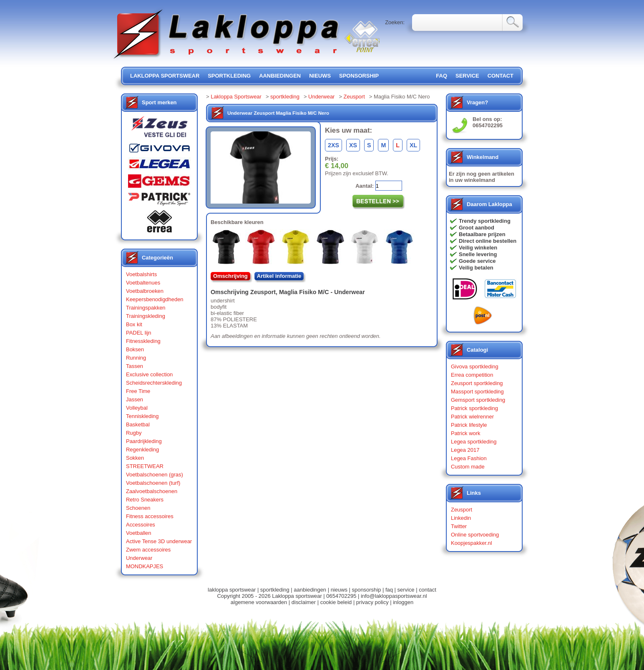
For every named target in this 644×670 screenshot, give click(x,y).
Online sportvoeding (475, 535)
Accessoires (141, 525)
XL (413, 145)
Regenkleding (142, 450)
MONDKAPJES (145, 566)
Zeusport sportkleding (477, 383)
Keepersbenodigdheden (155, 299)
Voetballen (139, 533)
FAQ (441, 76)
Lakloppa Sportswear (236, 97)
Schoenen (138, 508)
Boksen (135, 349)
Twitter (459, 526)
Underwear (139, 558)
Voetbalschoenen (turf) (153, 483)
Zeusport (354, 97)
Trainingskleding (146, 316)
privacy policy (372, 602)
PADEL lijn (138, 333)
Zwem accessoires (148, 550)
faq (389, 590)
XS (353, 145)
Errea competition (472, 375)
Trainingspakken (146, 308)
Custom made (468, 467)
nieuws (320, 76)
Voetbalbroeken (145, 291)
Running (136, 358)
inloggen (403, 602)
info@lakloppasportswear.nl (394, 596)
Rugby (134, 433)
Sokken (135, 458)
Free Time (138, 391)
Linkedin (461, 518)
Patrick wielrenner (472, 417)
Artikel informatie (279, 276)
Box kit (134, 324)
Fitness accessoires (150, 516)
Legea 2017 (465, 450)
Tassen (135, 366)
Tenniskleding (142, 416)
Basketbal (138, 424)
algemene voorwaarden (259, 602)
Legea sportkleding (474, 442)
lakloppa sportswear (165, 76)
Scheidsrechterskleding (154, 383)
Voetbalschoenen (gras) (155, 475)
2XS (333, 145)
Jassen (135, 399)
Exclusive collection (149, 374)
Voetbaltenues (143, 283)
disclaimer (304, 602)
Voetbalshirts (141, 274)
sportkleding (229, 76)
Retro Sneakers (145, 500)
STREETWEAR (145, 466)
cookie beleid (336, 602)
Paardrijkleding (144, 441)
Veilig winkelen (478, 248)
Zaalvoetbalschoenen (152, 491)
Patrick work (466, 433)
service (467, 76)
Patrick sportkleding (474, 408)
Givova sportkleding (475, 366)
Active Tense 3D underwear (159, 541)
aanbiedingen (280, 76)
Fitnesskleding (143, 341)
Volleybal (137, 408)
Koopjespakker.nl (472, 543)
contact (501, 76)
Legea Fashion (469, 458)
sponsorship (359, 76)
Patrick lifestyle (469, 425)
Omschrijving (230, 276)
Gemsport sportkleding (478, 400)
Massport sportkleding (477, 392)
